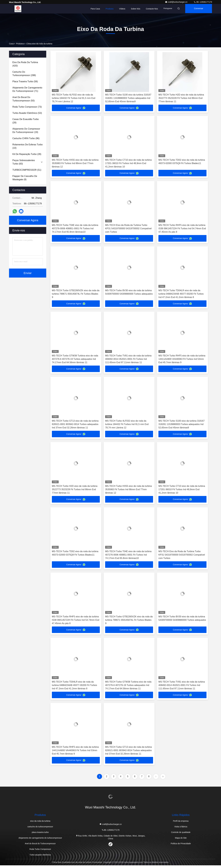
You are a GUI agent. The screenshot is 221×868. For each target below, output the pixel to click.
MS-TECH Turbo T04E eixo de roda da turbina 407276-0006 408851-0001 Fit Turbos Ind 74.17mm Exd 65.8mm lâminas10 (75, 229)
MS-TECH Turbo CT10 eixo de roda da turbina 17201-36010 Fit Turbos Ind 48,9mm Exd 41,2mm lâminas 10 (128, 164)
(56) (25, 81)
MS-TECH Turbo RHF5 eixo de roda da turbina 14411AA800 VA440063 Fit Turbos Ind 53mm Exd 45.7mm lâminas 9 (182, 360)
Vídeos (122, 9)
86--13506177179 (203, 2)
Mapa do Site (181, 841)
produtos (20, 44)
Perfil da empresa (181, 824)
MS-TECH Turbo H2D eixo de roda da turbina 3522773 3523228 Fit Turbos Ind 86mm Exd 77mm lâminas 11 (181, 98)
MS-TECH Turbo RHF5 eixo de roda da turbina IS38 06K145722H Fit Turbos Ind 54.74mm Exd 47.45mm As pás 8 (182, 229)
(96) (26, 138)
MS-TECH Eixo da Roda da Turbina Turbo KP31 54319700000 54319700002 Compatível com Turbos (128, 229)
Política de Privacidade (181, 846)
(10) (27, 146)
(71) (27, 89)
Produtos (110, 9)
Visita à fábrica (181, 829)
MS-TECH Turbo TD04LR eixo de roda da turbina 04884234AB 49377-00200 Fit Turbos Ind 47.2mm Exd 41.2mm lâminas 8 (181, 295)
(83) (24, 162)
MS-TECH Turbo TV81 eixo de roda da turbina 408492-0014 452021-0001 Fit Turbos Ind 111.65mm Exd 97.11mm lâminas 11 (128, 360)
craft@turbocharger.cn (177, 2)
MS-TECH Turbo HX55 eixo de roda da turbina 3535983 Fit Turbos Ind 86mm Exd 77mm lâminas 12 (75, 164)
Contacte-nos (152, 9)
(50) (24, 99)
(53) (27, 113)
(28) (26, 121)
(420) (25, 64)
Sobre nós (136, 9)
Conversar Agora (199, 11)
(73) (27, 107)
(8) (25, 178)
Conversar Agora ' (76, 108)
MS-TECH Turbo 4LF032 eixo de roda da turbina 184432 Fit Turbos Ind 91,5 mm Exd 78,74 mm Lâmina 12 (74, 98)
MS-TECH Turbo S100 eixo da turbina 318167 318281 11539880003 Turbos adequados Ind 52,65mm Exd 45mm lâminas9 (128, 98)
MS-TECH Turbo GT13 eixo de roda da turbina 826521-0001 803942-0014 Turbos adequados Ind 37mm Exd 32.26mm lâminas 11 (75, 425)
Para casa (95, 9)
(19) (26, 130)
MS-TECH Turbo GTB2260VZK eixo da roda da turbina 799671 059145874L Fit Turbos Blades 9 (76, 295)
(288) (24, 74)
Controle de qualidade (181, 835)
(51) (27, 170)
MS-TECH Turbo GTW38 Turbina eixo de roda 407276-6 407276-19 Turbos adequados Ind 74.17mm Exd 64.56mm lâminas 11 (75, 360)
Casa (11, 44)
